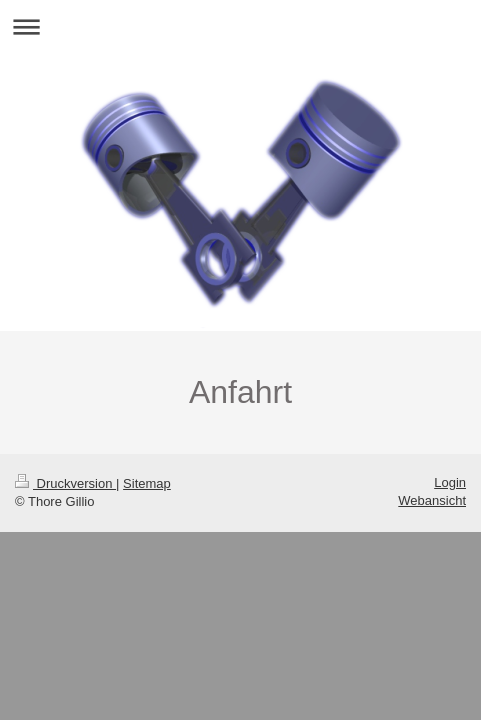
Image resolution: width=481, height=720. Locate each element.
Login (450, 482)
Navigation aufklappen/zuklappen (240, 26)
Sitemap (147, 483)
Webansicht (432, 500)
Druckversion (65, 483)
